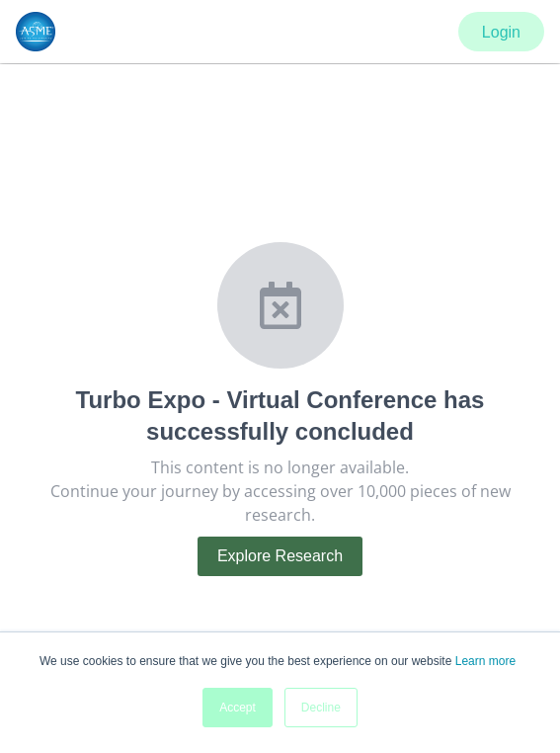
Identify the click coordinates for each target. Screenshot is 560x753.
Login (501, 32)
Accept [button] (238, 708)
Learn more (485, 661)
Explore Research (280, 556)
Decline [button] (321, 708)
